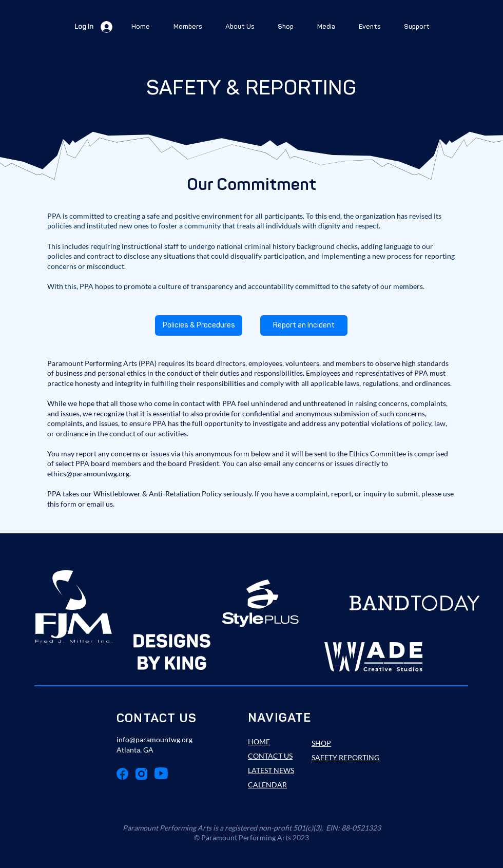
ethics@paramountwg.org (88, 474)
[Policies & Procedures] (199, 325)
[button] (188, 27)
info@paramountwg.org (154, 739)
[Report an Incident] (304, 325)
